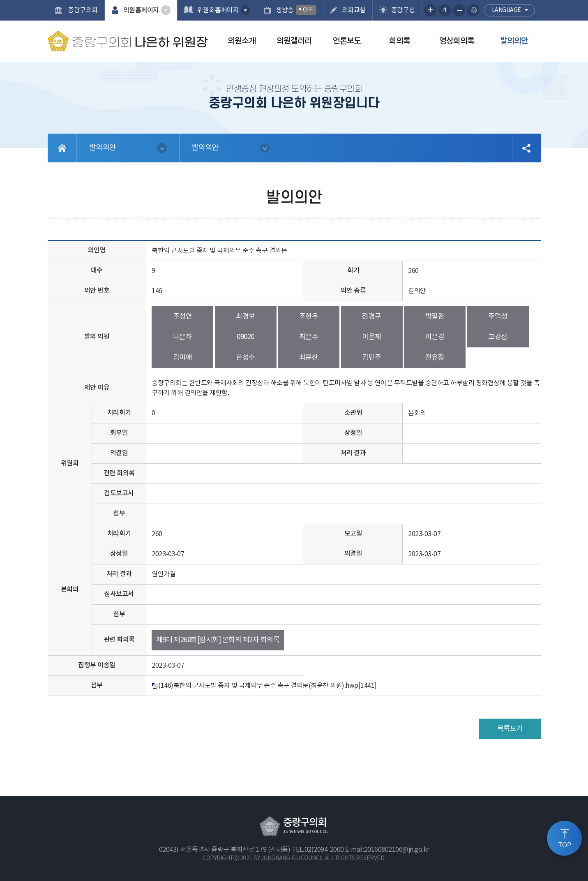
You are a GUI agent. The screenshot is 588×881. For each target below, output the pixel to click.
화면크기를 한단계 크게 (430, 10)
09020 (246, 337)
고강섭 (498, 337)
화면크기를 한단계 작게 (459, 10)
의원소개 (242, 41)
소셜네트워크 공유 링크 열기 (526, 148)
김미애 (183, 358)
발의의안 (514, 41)
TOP (565, 845)
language (506, 10)
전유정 (435, 358)
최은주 (309, 337)
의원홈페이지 (141, 10)
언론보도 (347, 41)
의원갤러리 (294, 41)
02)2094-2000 (324, 850)
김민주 (372, 358)
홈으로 (62, 148)
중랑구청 (403, 10)
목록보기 (510, 729)
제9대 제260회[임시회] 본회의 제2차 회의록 (218, 640)
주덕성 (498, 317)
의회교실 (354, 10)
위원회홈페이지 (218, 10)
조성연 (183, 317)
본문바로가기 (0, 0)
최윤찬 (309, 358)
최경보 (246, 317)
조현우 (309, 317)
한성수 (246, 358)
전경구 (372, 317)
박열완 (435, 317)
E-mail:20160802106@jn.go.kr (387, 850)
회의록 (400, 41)
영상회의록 (457, 41)
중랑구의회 (82, 10)
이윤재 (372, 337)
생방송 (296, 10)
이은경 (435, 337)
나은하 (183, 337)
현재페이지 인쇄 (473, 10)
